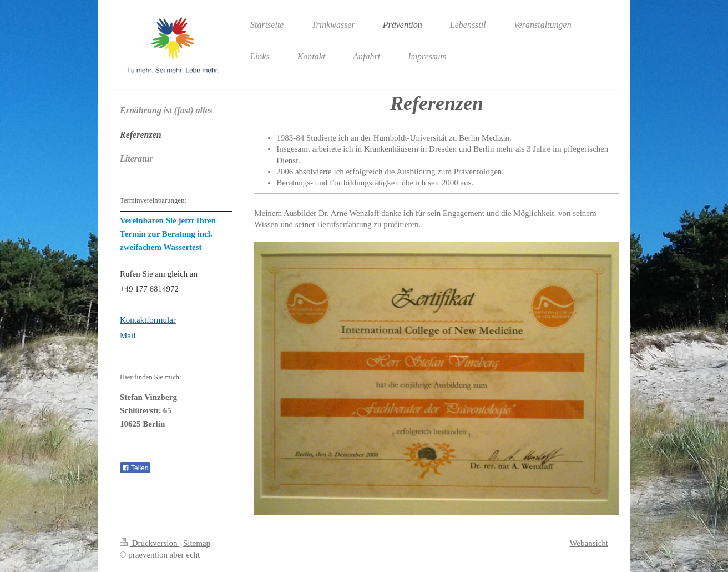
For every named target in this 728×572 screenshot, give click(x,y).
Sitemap (197, 543)
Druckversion (150, 543)
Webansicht (589, 543)
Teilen (135, 468)
